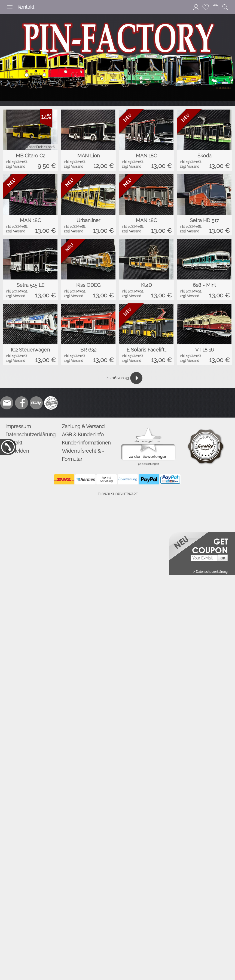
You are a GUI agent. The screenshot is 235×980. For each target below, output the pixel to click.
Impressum (18, 426)
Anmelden (17, 451)
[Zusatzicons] (51, 403)
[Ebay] (36, 403)
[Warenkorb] (215, 7)
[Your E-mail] (204, 558)
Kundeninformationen (86, 443)
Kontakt (26, 7)
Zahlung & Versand (83, 426)
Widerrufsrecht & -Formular (83, 455)
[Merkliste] (206, 7)
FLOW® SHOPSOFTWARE (118, 494)
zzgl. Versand (15, 167)
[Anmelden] (196, 7)
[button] (10, 7)
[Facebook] (22, 403)
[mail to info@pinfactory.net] (7, 403)
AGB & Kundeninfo (83, 435)
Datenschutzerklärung (30, 435)
